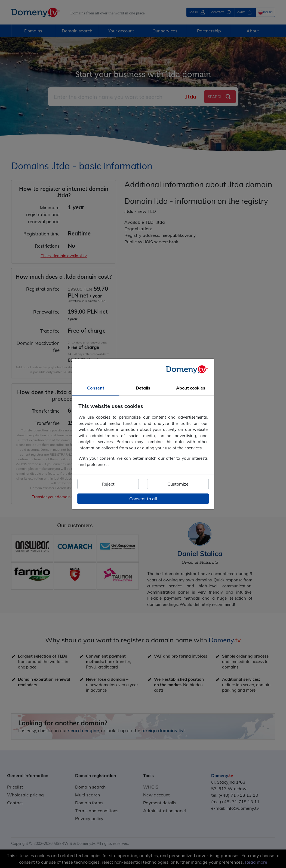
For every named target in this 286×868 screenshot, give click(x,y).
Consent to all (143, 499)
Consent (96, 388)
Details (143, 388)
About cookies (191, 388)
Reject (108, 484)
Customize (178, 484)
